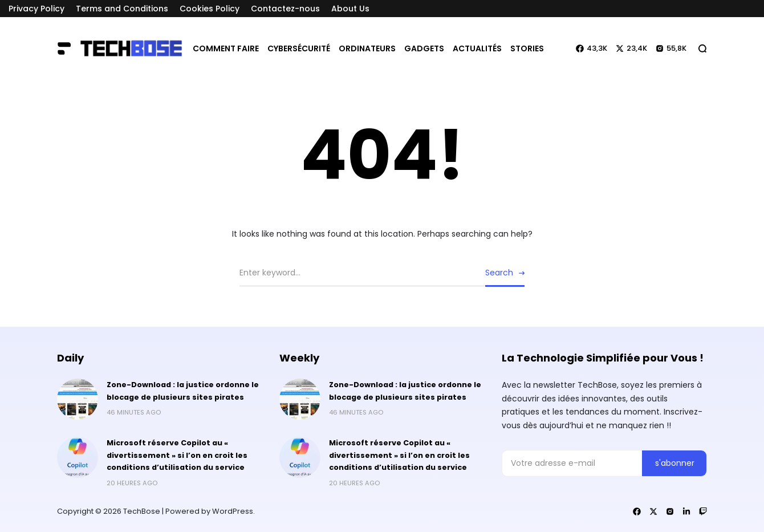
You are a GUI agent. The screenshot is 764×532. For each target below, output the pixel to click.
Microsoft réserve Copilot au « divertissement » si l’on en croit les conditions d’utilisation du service (177, 455)
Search (499, 273)
